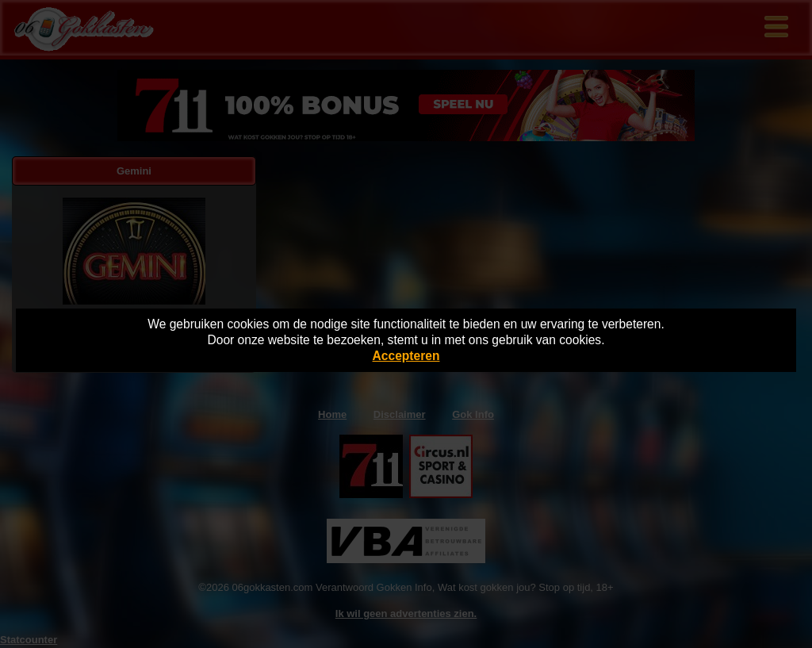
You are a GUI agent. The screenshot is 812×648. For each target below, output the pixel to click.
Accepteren (406, 356)
